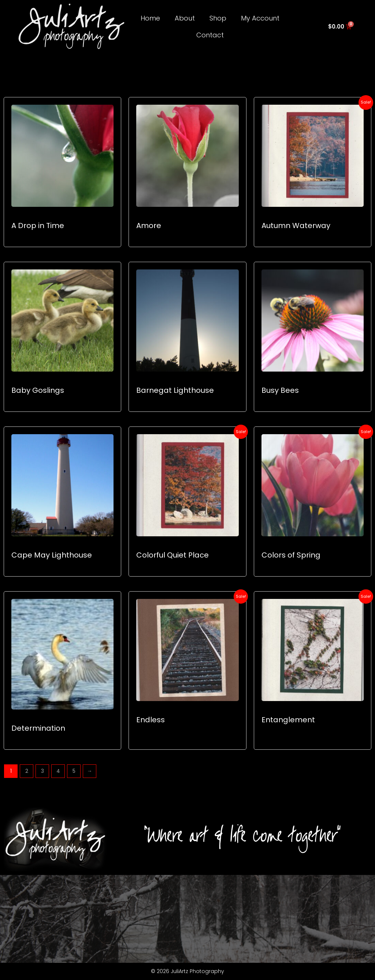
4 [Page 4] (58, 771)
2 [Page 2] (27, 771)
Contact (210, 35)
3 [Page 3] (42, 771)
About (185, 18)
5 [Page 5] (74, 771)
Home (150, 18)
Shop (218, 18)
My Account (260, 18)
